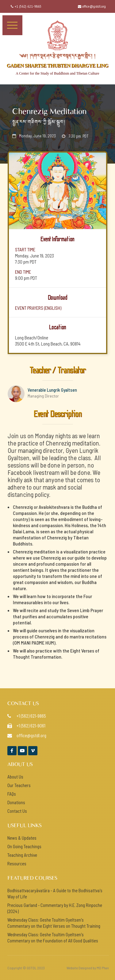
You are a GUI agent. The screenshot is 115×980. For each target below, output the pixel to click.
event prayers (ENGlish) (38, 308)
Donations (16, 802)
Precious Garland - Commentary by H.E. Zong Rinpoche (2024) (55, 908)
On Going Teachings (24, 846)
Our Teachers (19, 785)
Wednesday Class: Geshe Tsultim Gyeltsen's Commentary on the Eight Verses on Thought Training (54, 923)
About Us (15, 777)
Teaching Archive (22, 855)
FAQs (12, 794)
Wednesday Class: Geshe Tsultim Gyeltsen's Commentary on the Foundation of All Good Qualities (53, 937)
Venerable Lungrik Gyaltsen (52, 390)
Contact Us (17, 811)
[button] (12, 25)
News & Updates (22, 838)
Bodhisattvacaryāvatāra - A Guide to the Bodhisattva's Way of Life (55, 893)
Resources (17, 864)
